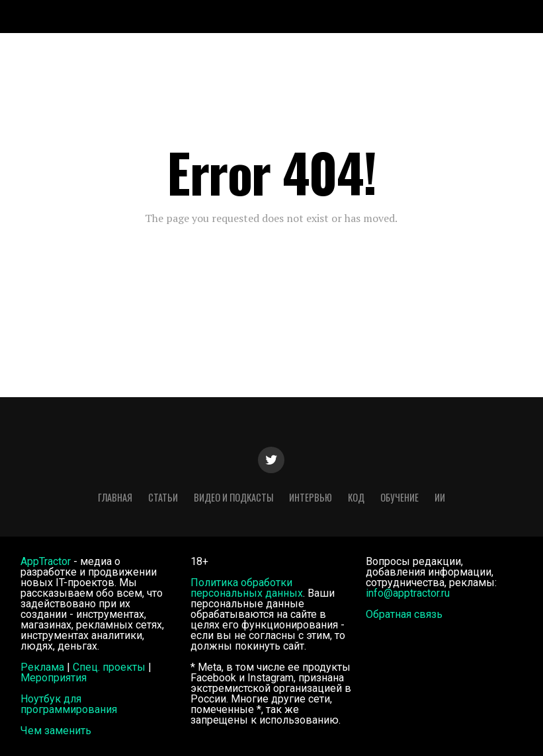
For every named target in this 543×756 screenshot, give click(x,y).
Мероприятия (54, 678)
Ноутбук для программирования (69, 704)
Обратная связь (404, 614)
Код (356, 497)
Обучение (399, 497)
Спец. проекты (109, 667)
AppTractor (46, 561)
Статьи (163, 497)
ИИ (440, 497)
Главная (115, 497)
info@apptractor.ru (408, 593)
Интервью (311, 497)
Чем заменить (56, 731)
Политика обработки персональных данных (247, 588)
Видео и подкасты (233, 497)
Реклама (42, 667)
